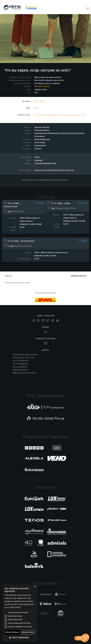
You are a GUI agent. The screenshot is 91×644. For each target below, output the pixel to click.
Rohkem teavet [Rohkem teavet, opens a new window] (27, 608)
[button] (7, 37)
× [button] (35, 587)
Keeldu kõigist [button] (28, 632)
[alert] (20, 613)
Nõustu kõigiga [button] (12, 632)
